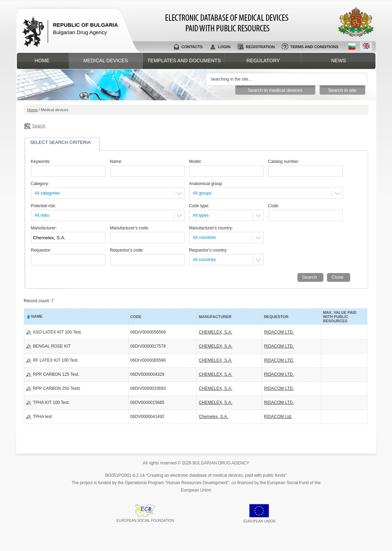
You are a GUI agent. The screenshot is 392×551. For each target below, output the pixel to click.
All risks (42, 215)
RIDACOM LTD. (279, 332)
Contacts (192, 47)
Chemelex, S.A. (213, 417)
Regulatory (263, 61)
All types (201, 215)
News (339, 61)
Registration (260, 47)
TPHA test (43, 417)
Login (224, 47)
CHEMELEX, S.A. (215, 332)
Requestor (276, 317)
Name (37, 316)
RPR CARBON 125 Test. (56, 374)
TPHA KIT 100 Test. (52, 403)
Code (136, 317)
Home (42, 61)
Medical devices (106, 61)
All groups (202, 193)
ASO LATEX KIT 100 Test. (57, 332)
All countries (204, 237)
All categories (47, 193)
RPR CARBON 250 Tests (57, 388)
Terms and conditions (314, 47)
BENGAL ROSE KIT (52, 346)
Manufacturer (215, 317)
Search (39, 126)
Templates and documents (184, 61)
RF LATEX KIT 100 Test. (56, 360)
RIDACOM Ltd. (278, 417)
